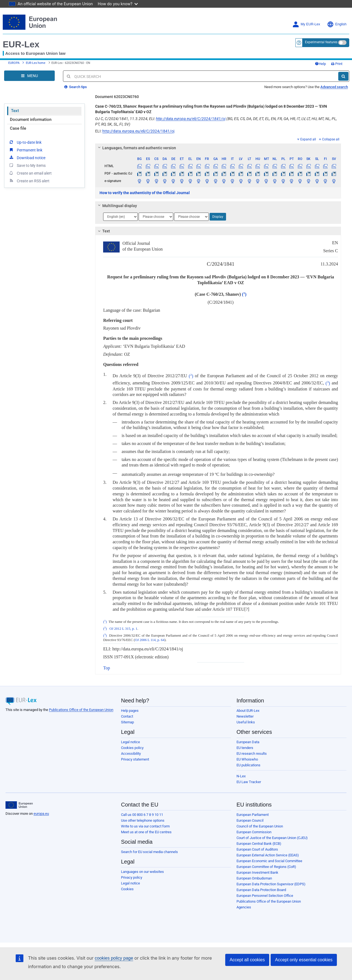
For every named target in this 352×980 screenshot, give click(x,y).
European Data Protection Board (261, 890)
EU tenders (245, 748)
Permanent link (25, 150)
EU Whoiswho (247, 759)
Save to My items (27, 165)
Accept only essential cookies (304, 960)
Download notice (27, 158)
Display (218, 217)
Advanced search (334, 87)
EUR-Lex (21, 44)
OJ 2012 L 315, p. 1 (123, 629)
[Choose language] (120, 217)
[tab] (218, 148)
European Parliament (253, 815)
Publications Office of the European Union (81, 710)
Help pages (130, 711)
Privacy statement (135, 759)
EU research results (252, 754)
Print (337, 64)
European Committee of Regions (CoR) (266, 867)
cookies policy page (114, 958)
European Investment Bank (257, 872)
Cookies (127, 889)
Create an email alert (30, 173)
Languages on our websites (142, 872)
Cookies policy (132, 748)
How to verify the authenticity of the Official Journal (145, 193)
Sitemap (127, 722)
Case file (18, 128)
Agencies (244, 907)
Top (107, 668)
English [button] (337, 24)
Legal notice (130, 742)
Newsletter (245, 716)
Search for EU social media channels (149, 852)
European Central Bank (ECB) (259, 844)
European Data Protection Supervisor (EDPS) (271, 884)
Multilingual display (117, 206)
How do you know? (118, 4)
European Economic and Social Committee (269, 861)
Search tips (76, 87)
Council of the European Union (260, 826)
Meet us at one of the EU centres (146, 832)
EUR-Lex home (36, 63)
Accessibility (131, 754)
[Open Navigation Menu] (29, 76)
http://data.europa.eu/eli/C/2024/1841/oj (191, 119)
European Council (250, 820)
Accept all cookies (247, 960)
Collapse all (329, 139)
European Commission (254, 832)
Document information (31, 120)
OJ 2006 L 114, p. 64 (149, 640)
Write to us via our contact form (145, 826)
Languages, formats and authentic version (136, 148)
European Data (248, 742)
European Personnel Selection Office (265, 896)
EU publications (248, 765)
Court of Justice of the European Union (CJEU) (272, 838)
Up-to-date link (25, 142)
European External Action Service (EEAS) (268, 855)
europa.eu (41, 814)
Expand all (307, 139)
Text (15, 111)
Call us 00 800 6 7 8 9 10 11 (142, 815)
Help (320, 64)
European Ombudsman (254, 878)
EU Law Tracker (249, 782)
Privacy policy (132, 877)
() (244, 294)
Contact (127, 716)
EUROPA (14, 63)
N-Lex (241, 776)
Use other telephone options (143, 820)
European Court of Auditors (257, 849)
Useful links (246, 722)
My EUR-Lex (306, 24)
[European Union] (19, 805)
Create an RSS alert (29, 181)
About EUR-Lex (248, 711)
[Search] (343, 76)
